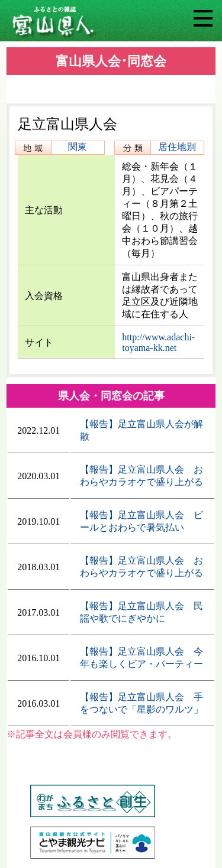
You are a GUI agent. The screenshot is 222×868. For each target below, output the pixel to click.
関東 (78, 147)
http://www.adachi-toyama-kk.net (158, 342)
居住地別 (177, 147)
